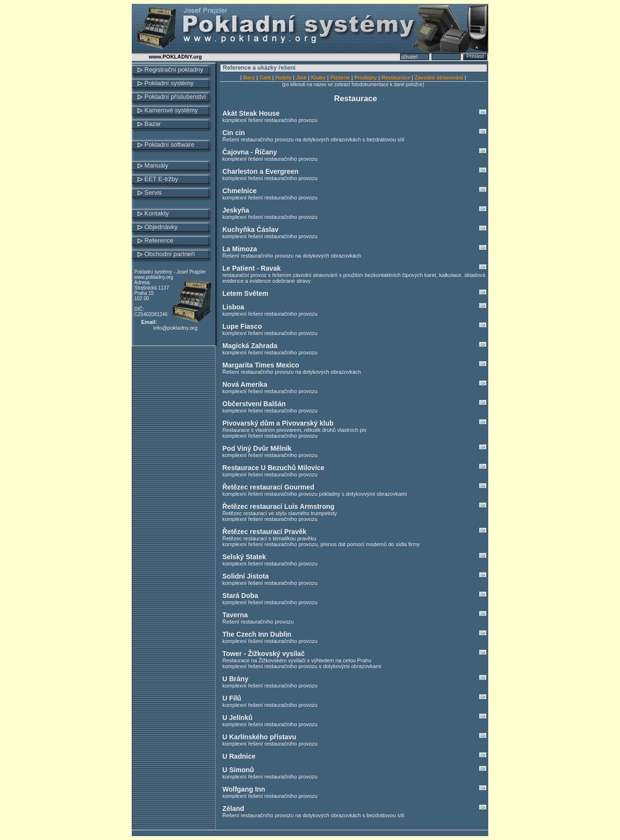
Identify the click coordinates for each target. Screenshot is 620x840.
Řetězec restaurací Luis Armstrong (354, 506)
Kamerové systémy (171, 110)
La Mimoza (354, 249)
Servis (153, 192)
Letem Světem (354, 293)
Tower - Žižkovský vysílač (354, 654)
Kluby (318, 77)
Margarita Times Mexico (354, 365)
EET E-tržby (161, 179)
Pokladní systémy (169, 83)
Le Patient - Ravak (354, 268)
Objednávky (161, 227)
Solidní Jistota (354, 576)
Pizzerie (340, 77)
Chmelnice (354, 191)
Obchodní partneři (170, 254)
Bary (249, 77)
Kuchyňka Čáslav (354, 229)
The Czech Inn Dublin (354, 634)
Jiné (301, 77)
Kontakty (157, 213)
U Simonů (354, 770)
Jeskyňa (354, 210)
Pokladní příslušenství (175, 97)
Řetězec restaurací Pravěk (354, 532)
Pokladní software (169, 145)
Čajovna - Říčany (354, 152)
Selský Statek (354, 557)
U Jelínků (354, 718)
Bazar (153, 124)
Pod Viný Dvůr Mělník (354, 448)
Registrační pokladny (174, 69)
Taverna (354, 615)
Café (265, 77)
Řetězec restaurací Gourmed (354, 487)
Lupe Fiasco (354, 326)
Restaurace (395, 77)
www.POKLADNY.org (175, 57)
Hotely (283, 77)
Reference (159, 240)
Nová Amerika (354, 384)
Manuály (156, 165)
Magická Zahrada (354, 346)
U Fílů (354, 698)
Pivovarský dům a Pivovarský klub (354, 423)
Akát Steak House (354, 113)
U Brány (354, 679)
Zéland (354, 809)
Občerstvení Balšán (354, 404)
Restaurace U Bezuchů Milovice (354, 468)
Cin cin (354, 133)
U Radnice (354, 756)
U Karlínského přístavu (354, 737)
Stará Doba (354, 596)
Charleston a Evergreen (354, 171)
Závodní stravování (439, 77)
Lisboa (354, 307)
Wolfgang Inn (354, 789)
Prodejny (365, 77)
